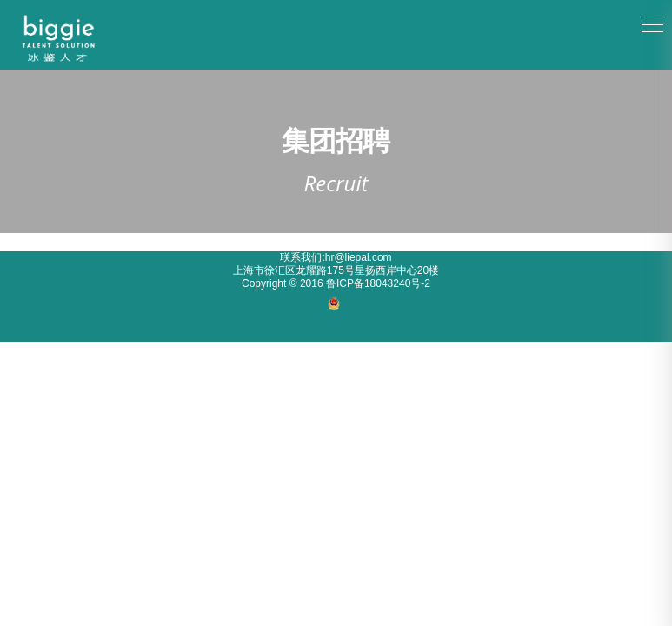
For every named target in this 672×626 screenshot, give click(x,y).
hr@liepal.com (359, 257)
